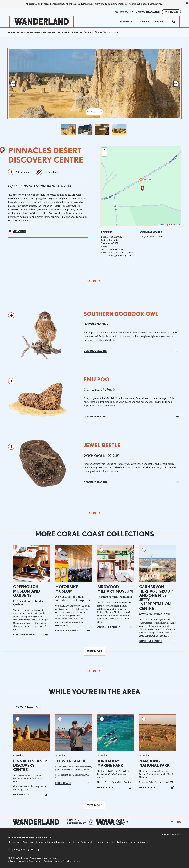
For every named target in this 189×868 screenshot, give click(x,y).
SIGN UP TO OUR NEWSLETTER (145, 12)
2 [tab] (91, 112)
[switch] (174, 22)
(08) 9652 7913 (116, 250)
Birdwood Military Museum (115, 589)
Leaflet (161, 225)
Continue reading (95, 351)
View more (94, 651)
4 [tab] (98, 112)
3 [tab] (94, 112)
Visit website (19, 231)
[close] (187, 3)
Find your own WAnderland (39, 33)
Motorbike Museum (67, 589)
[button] (143, 189)
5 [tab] (101, 112)
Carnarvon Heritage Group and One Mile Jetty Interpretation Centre (156, 597)
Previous (13, 84)
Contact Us (122, 12)
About (159, 22)
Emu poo (97, 380)
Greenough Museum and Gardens (26, 591)
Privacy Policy (171, 835)
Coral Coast (70, 33)
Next (176, 84)
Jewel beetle (102, 445)
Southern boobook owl (121, 314)
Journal (145, 22)
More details (21, 795)
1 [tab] (88, 112)
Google (177, 225)
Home (12, 33)
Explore (125, 22)
